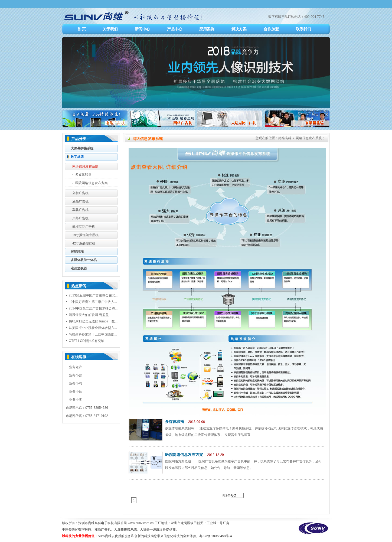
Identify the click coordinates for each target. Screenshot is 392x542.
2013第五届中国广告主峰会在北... (93, 295)
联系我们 (303, 29)
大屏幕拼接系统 (125, 530)
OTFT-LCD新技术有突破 (86, 341)
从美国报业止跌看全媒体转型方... (93, 328)
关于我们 (110, 29)
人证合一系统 (150, 530)
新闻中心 (142, 29)
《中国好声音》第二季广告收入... (93, 302)
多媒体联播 (175, 422)
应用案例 (207, 29)
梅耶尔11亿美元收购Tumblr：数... (93, 321)
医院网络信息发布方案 (184, 455)
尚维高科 (285, 138)
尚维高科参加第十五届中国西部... (93, 334)
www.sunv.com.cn (141, 523)
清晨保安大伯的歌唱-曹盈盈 (89, 315)
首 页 (81, 29)
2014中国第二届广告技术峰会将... (93, 308)
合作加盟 (271, 29)
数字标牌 (85, 530)
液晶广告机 (103, 530)
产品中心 (175, 29)
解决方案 (239, 29)
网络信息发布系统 (309, 138)
